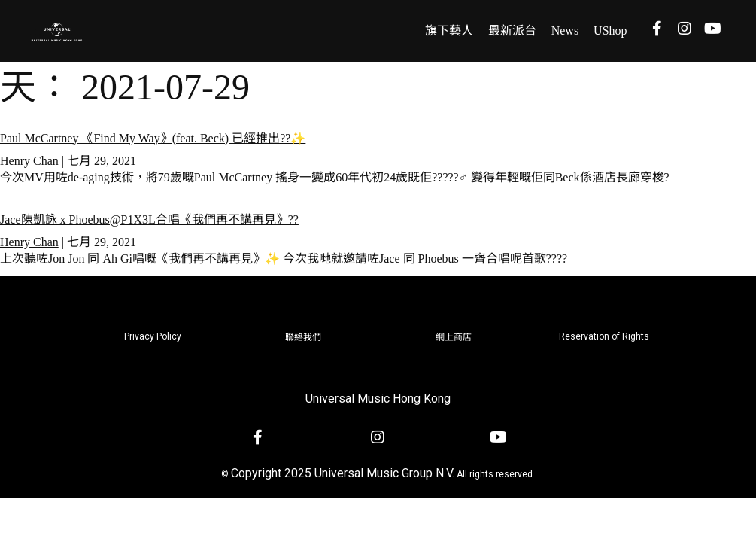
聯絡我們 (303, 337)
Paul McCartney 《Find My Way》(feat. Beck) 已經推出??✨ (153, 138)
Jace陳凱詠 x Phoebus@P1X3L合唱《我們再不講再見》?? (149, 219)
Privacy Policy (153, 336)
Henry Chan (29, 161)
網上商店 (454, 337)
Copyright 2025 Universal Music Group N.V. (343, 473)
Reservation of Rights (604, 336)
